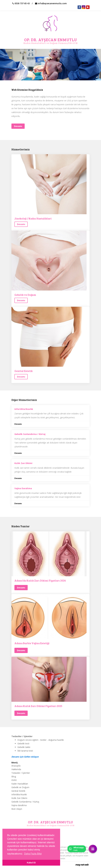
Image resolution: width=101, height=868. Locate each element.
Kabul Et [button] (31, 863)
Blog (14, 776)
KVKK (14, 780)
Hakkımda (16, 769)
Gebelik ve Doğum (25, 295)
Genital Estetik (24, 371)
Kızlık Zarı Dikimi (19, 798)
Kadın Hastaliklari (20, 784)
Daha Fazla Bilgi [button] (33, 854)
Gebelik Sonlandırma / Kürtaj (25, 802)
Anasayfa (16, 766)
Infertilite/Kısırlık (19, 794)
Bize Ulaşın (17, 809)
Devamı (18, 424)
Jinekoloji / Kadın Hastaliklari (33, 219)
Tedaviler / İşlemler (21, 773)
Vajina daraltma (19, 805)
